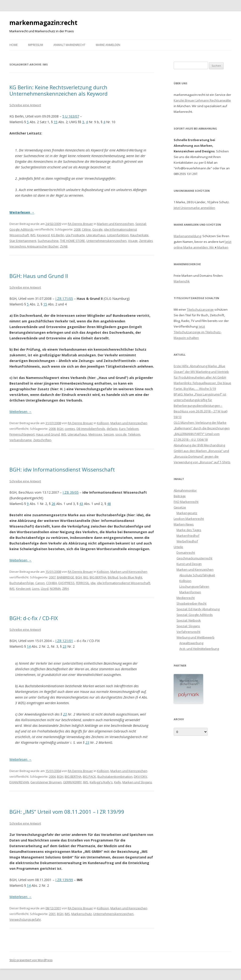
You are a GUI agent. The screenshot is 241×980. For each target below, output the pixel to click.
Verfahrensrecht (188, 632)
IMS (33, 235)
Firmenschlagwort (22, 434)
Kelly (118, 782)
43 (81, 504)
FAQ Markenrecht (186, 502)
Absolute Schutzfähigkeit (197, 575)
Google (97, 229)
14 (29, 646)
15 (56, 122)
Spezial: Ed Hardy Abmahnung (198, 609)
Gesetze (180, 507)
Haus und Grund (48, 434)
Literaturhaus (96, 235)
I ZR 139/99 (64, 880)
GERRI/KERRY (72, 782)
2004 (52, 777)
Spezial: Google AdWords (195, 615)
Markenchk (182, 281)
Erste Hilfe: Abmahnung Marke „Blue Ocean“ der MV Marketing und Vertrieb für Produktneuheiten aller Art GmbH (201, 372)
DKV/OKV (141, 777)
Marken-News (184, 524)
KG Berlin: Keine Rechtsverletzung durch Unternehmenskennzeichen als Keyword (58, 90)
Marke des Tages (189, 530)
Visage (133, 241)
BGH (60, 429)
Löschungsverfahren (194, 586)
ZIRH (65, 589)
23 (64, 646)
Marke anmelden (108, 45)
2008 (77, 229)
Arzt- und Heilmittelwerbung (199, 649)
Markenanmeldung (187, 236)
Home (14, 45)
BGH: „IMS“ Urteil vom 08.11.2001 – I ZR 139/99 (67, 812)
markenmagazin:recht (43, 23)
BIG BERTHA (98, 577)
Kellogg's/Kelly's (101, 782)
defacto (112, 429)
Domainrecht (186, 553)
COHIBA (52, 583)
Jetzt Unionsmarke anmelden (194, 208)
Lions (36, 589)
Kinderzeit (23, 589)
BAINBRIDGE (66, 577)
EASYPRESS (66, 583)
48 (109, 504)
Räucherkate (139, 235)
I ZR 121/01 (64, 641)
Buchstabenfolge (22, 583)
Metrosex (95, 434)
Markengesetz (187, 513)
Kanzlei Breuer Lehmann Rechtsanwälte (202, 100)
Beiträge (180, 496)
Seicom (109, 434)
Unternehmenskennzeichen (106, 241)
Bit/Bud (113, 577)
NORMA (55, 589)
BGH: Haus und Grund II (39, 276)
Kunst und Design (189, 564)
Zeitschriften (42, 440)
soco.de (121, 434)
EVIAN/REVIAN (19, 782)
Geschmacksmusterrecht (194, 558)
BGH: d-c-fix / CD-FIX (34, 618)
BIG (86, 577)
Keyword (43, 235)
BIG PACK (89, 777)
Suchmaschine (48, 241)
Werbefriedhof (187, 541)
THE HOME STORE (72, 241)
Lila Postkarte (75, 235)
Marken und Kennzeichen (115, 224)
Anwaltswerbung (191, 643)
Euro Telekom (129, 429)
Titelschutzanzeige (200, 309)
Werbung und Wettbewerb (195, 637)
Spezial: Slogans (188, 626)
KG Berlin (58, 235)
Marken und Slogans (137, 782)
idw (93, 583)
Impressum (36, 45)
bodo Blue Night (131, 577)
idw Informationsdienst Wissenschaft (124, 583)
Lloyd (45, 589)
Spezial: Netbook (189, 620)
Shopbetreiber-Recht (191, 603)
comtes (70, 429)
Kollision (103, 423)
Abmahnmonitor (185, 490)
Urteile (178, 547)
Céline (86, 229)
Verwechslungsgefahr (25, 919)
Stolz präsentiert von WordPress (31, 960)
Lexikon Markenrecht (189, 519)
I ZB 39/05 (71, 492)
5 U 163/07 (71, 116)
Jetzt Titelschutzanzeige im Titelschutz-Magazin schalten (198, 332)
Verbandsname (21, 440)
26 (53, 504)
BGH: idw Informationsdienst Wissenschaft (62, 469)
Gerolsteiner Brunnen (46, 782)
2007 (52, 577)
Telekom (134, 434)
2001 (52, 914)
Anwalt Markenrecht (69, 45)
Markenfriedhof (188, 536)
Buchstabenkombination (115, 777)
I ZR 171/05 (64, 299)
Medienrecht (186, 598)
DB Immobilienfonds (91, 429)
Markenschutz (82, 914)
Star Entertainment (23, 241)
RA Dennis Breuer (80, 224)
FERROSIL (83, 583)
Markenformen (190, 592)
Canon (40, 583)
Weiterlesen (22, 212)
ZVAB (64, 246)
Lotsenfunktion (118, 235)
